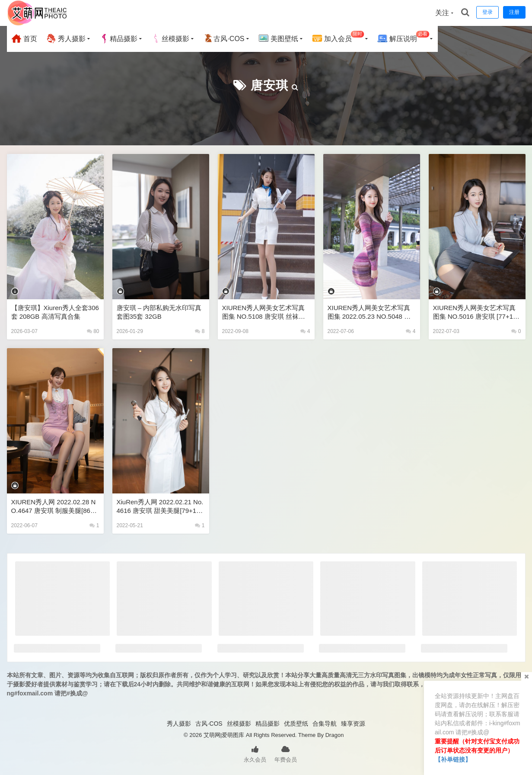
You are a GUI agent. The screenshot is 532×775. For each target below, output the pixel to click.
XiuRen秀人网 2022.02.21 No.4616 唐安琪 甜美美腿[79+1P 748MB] (160, 507)
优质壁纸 (296, 724)
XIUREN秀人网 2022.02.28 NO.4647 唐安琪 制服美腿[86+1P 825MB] (55, 507)
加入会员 (338, 37)
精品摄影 (118, 38)
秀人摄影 (66, 38)
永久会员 (255, 753)
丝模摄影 (170, 38)
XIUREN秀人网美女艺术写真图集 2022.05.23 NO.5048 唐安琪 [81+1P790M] (369, 312)
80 (93, 331)
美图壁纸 (278, 38)
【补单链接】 (453, 759)
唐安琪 (269, 85)
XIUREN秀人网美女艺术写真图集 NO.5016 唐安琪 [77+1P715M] (477, 312)
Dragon (335, 735)
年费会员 (286, 753)
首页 (24, 38)
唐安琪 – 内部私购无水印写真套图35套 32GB (159, 312)
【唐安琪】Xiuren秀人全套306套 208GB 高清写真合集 (55, 312)
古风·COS (224, 38)
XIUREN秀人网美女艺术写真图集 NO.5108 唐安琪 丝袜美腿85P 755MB (264, 312)
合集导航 (325, 724)
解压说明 (403, 37)
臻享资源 (353, 724)
